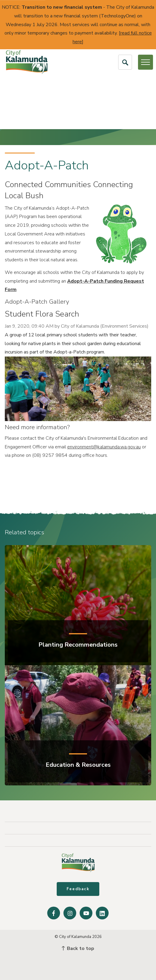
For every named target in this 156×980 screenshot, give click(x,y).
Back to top (78, 948)
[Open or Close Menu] (145, 62)
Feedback (78, 889)
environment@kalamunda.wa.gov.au (104, 447)
